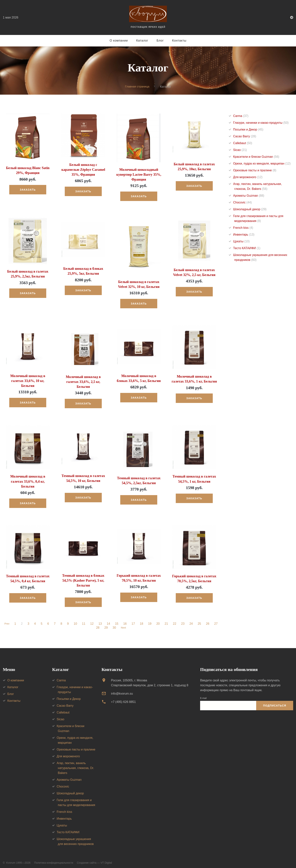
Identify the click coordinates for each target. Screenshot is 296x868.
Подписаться (275, 703)
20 (159, 621)
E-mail (203, 696)
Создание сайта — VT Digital (94, 860)
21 (167, 621)
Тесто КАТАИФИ (247, 248)
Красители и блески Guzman (256, 157)
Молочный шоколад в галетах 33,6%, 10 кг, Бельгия (28, 380)
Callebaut (243, 143)
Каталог (142, 41)
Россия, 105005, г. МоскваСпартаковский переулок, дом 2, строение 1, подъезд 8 (150, 680)
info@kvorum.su (122, 691)
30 (114, 625)
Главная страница (137, 86)
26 (208, 621)
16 (126, 621)
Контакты (179, 41)
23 (183, 621)
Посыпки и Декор (248, 129)
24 (192, 621)
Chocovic (242, 202)
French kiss (243, 228)
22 (175, 621)
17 (134, 621)
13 (101, 621)
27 (217, 621)
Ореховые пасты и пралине (255, 170)
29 (106, 625)
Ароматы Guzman (249, 196)
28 (97, 625)
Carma (241, 116)
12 (92, 621)
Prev (7, 621)
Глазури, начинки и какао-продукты (261, 123)
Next (123, 625)
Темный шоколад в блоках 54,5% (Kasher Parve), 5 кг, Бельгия (83, 578)
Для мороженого (248, 177)
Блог (160, 41)
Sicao (240, 150)
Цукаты (241, 241)
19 (150, 621)
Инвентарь (244, 235)
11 (84, 621)
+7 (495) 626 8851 (123, 699)
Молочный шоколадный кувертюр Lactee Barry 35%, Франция (139, 174)
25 (200, 621)
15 (117, 621)
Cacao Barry (245, 136)
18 (142, 621)
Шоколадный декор (250, 209)
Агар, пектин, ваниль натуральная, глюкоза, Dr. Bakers (75, 765)
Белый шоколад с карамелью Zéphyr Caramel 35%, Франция (83, 169)
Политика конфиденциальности (54, 860)
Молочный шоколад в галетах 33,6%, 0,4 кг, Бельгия (28, 480)
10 (76, 621)
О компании (119, 41)
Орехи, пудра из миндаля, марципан (262, 163)
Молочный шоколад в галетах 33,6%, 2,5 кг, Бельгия (83, 380)
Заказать (28, 189)
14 (109, 621)
